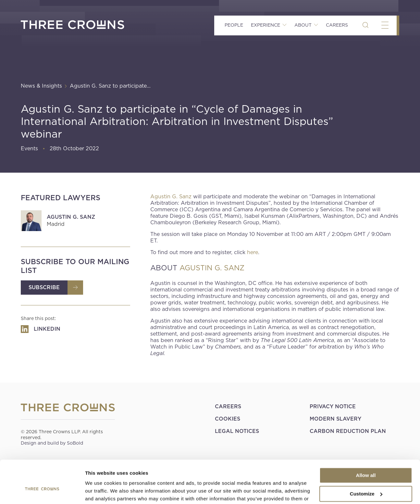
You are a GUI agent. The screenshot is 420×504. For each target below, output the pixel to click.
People (234, 25)
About (303, 25)
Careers (337, 25)
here (253, 252)
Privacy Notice (333, 406)
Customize (366, 460)
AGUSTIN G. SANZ (212, 268)
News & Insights (41, 86)
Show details (100, 491)
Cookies (228, 419)
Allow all (366, 442)
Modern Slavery (335, 419)
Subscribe (44, 287)
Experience (266, 25)
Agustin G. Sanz (71, 217)
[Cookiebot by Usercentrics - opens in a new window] (42, 491)
